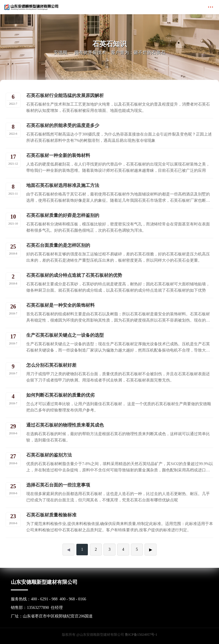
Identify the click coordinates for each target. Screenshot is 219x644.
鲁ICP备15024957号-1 (141, 635)
